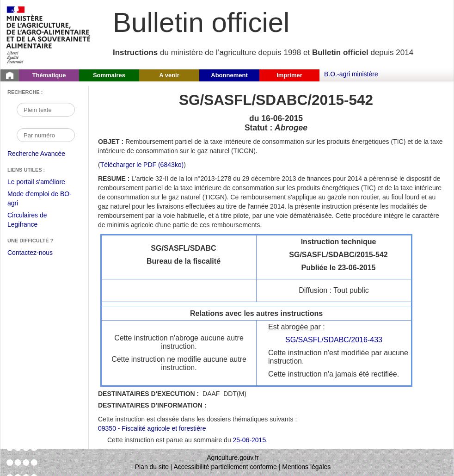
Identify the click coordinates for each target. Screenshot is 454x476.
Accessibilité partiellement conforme (225, 467)
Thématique (49, 75)
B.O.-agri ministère (351, 74)
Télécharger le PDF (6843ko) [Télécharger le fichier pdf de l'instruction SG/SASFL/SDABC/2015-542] (142, 165)
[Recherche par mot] (46, 110)
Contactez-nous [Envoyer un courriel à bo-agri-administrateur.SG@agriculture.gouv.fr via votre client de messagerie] (30, 253)
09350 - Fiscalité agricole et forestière (152, 428)
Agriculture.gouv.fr (233, 457)
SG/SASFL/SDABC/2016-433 (334, 340)
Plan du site (152, 467)
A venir (169, 75)
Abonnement (229, 75)
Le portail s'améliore (43, 182)
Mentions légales (306, 467)
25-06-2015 (250, 440)
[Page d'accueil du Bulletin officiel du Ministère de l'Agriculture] (10, 75)
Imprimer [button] (289, 75)
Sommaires (109, 75)
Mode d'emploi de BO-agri (40, 200)
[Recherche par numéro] (46, 135)
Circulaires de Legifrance (34, 221)
